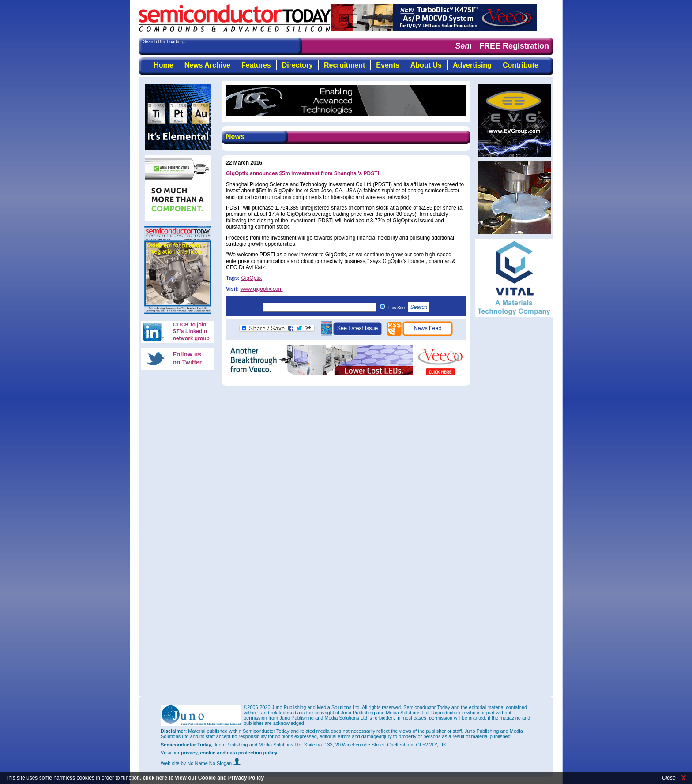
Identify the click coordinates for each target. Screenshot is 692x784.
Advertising (472, 65)
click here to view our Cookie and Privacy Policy (203, 778)
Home (163, 65)
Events (387, 65)
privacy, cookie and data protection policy (229, 753)
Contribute (521, 65)
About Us (426, 65)
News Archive (207, 65)
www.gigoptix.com (261, 289)
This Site (408, 308)
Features (256, 65)
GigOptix (251, 278)
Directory (297, 65)
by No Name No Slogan (211, 763)
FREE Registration (514, 46)
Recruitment (344, 65)
